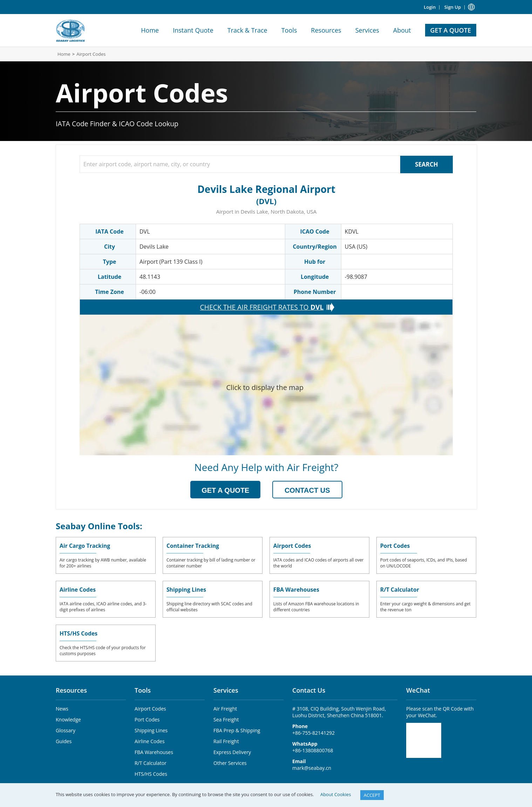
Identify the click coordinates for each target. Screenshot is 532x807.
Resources (326, 30)
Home (150, 30)
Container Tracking (193, 545)
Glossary (66, 729)
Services (367, 30)
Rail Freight (226, 740)
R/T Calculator (400, 589)
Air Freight (225, 708)
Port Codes (395, 545)
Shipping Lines (187, 589)
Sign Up (453, 7)
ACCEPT (372, 795)
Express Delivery (232, 751)
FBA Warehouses (297, 589)
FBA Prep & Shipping (237, 729)
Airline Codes (78, 589)
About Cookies (336, 794)
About (402, 30)
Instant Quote (193, 30)
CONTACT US (307, 490)
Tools (289, 30)
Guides (64, 740)
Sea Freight (226, 718)
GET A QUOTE (451, 30)
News (62, 708)
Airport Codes (91, 54)
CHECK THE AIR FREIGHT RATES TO (262, 307)
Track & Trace (247, 30)
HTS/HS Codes (79, 632)
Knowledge (68, 718)
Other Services (230, 762)
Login (430, 7)
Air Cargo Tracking (85, 545)
